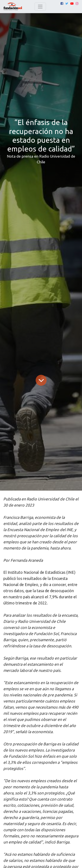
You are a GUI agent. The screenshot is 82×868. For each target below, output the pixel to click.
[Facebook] (62, 4)
